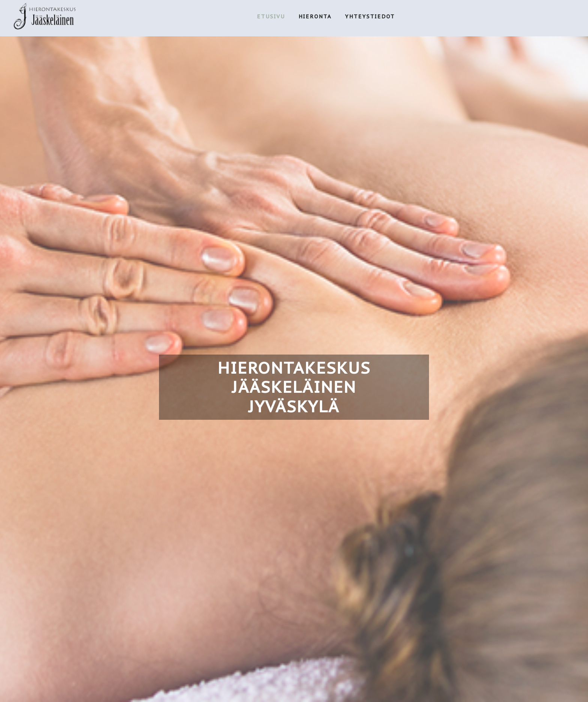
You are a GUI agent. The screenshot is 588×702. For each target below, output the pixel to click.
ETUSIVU (271, 16)
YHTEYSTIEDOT (370, 16)
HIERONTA (315, 16)
